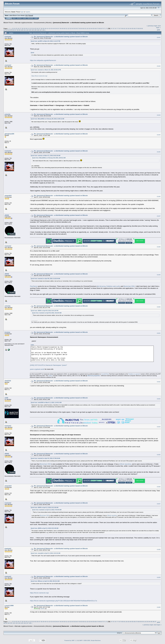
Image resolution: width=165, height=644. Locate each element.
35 (36, 28)
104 (33, 30)
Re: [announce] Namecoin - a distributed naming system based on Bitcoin (61, 37)
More (36, 18)
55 (74, 28)
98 (18, 30)
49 (63, 28)
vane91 (42, 609)
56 (76, 28)
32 (30, 28)
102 (27, 30)
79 (121, 28)
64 (91, 28)
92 (6, 30)
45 (55, 28)
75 (113, 28)
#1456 (159, 487)
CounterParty (105, 374)
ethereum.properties (94, 376)
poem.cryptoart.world (37, 369)
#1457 (159, 504)
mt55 (6, 398)
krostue (7, 332)
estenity (7, 114)
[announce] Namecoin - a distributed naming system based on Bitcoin (78, 23)
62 (88, 28)
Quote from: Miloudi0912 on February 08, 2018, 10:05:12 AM (47, 119)
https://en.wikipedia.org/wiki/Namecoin (43, 60)
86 (134, 28)
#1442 (159, 66)
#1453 (159, 399)
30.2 (27, 15)
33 (32, 28)
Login (25, 18)
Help (14, 18)
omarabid (8, 196)
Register (30, 18)
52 (68, 28)
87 (136, 28)
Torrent (31, 15)
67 (97, 28)
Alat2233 (8, 381)
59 (82, 28)
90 (142, 28)
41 (47, 28)
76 (115, 28)
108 (43, 30)
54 (72, 28)
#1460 (159, 607)
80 (123, 28)
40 (45, 28)
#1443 (159, 115)
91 (4, 30)
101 (25, 30)
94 (10, 30)
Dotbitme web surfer (113, 286)
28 (22, 28)
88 (138, 28)
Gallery (51, 376)
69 (101, 28)
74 (111, 28)
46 (57, 28)
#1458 (159, 550)
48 (61, 28)
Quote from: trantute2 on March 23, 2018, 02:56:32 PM (46, 70)
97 (16, 30)
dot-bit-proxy (101, 286)
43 (51, 28)
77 (117, 28)
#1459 (159, 577)
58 (80, 28)
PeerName (34, 286)
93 (8, 30)
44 (53, 28)
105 (35, 30)
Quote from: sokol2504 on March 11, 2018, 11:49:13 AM (46, 403)
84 (131, 28)
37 (40, 28)
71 (105, 28)
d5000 (7, 215)
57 (78, 28)
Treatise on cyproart (134, 374)
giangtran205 (9, 134)
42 (49, 28)
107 (41, 30)
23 (13, 28)
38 (42, 28)
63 (90, 28)
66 (95, 28)
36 (38, 28)
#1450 (159, 307)
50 (65, 28)
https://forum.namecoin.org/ (39, 76)
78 (119, 28)
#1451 (159, 333)
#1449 (159, 275)
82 (127, 28)
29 (24, 28)
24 (15, 28)
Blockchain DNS (129, 286)
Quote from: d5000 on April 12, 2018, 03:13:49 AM (45, 508)
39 (43, 28)
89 (140, 28)
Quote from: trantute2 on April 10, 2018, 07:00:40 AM (45, 458)
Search (19, 18)
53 (70, 28)
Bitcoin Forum (8, 23)
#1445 (159, 152)
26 (19, 28)
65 (93, 28)
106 (38, 30)
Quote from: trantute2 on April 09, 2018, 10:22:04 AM (45, 279)
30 (26, 28)
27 (20, 28)
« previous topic (152, 26)
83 (129, 28)
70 (103, 28)
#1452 (159, 382)
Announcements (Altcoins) (43, 23)
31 (28, 28)
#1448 (159, 247)
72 (107, 28)
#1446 (159, 197)
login (22, 12)
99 (20, 30)
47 (59, 28)
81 (125, 28)
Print (159, 30)
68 (99, 28)
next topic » (158, 27)
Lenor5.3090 (9, 606)
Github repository (125, 464)
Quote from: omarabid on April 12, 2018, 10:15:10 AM (45, 553)
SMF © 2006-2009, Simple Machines (90, 640)
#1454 (159, 427)
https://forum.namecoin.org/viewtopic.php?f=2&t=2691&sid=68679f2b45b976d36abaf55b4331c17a (64, 601)
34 (34, 28)
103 (30, 30)
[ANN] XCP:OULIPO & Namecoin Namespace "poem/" (49, 365)
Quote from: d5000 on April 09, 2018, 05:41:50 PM (45, 311)
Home (9, 18)
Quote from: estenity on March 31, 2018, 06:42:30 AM (45, 156)
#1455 (159, 455)
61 (86, 28)
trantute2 (8, 37)
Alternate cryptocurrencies (23, 23)
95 (12, 30)
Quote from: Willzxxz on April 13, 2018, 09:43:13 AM (45, 581)
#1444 (159, 135)
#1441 (159, 37)
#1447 (159, 216)
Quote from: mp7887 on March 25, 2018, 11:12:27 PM (45, 41)
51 (67, 28)
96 (14, 30)
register (28, 12)
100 (22, 30)
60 (84, 28)
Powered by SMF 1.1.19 (71, 640)
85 (132, 28)
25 (17, 28)
